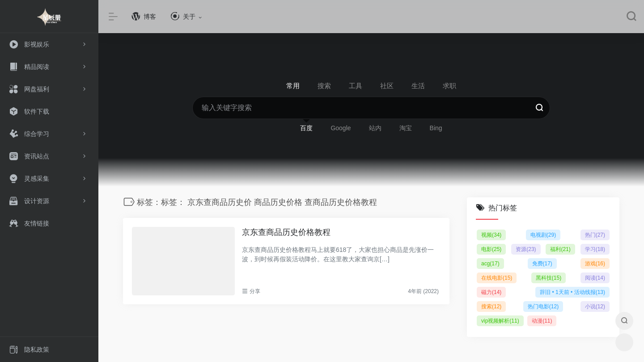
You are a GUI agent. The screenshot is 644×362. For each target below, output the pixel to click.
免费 (542, 264)
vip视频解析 (500, 321)
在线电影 (497, 278)
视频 (491, 235)
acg (490, 264)
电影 (491, 249)
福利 (560, 249)
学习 (595, 249)
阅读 (595, 278)
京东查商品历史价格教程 (286, 232)
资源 (526, 249)
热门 (595, 235)
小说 (595, 307)
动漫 (542, 321)
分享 (255, 291)
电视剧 (543, 235)
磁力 (491, 292)
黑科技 (549, 278)
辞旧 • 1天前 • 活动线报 (572, 292)
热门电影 (543, 307)
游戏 (595, 264)
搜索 (491, 307)
